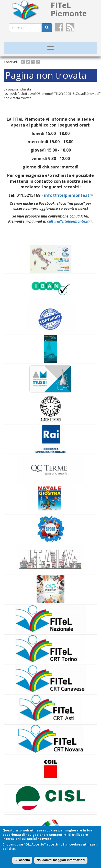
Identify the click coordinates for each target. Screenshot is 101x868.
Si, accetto (22, 860)
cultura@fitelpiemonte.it (69, 221)
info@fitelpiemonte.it (68, 195)
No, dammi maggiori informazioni (61, 860)
